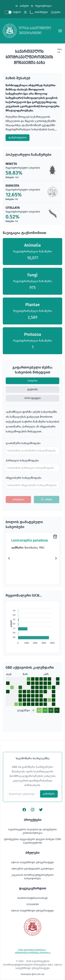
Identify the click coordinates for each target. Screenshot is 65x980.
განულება (18, 499)
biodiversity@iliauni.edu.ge (33, 898)
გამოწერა (49, 794)
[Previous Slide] (9, 558)
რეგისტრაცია (41, 6)
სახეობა (32, 381)
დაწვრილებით (18, 138)
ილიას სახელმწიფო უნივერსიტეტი (32, 862)
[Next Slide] (56, 558)
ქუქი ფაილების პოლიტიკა (32, 950)
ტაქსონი (33, 389)
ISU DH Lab (39, 974)
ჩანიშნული (41, 12)
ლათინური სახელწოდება (23, 443)
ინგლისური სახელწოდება (24, 478)
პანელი (22, 6)
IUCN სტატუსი (33, 398)
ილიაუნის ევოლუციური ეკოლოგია (33, 869)
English (17, 12)
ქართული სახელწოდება (22, 460)
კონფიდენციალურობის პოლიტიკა (32, 953)
